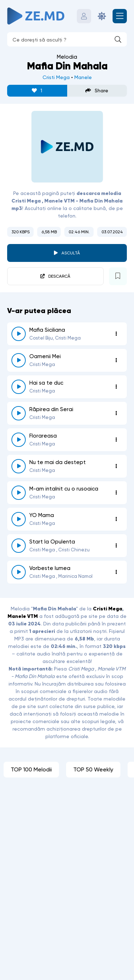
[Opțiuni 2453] (116, 466)
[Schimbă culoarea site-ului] (102, 16)
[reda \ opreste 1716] (19, 387)
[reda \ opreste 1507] (19, 440)
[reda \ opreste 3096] (19, 546)
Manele (83, 77)
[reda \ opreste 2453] (19, 466)
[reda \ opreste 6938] (19, 413)
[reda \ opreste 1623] (19, 572)
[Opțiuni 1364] (116, 493)
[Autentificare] (84, 16)
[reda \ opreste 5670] (19, 334)
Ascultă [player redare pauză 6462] (71, 253)
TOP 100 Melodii (31, 769)
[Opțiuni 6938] (116, 413)
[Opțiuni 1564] (116, 519)
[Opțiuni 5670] (116, 334)
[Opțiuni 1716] (116, 387)
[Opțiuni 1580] (116, 360)
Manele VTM (23, 616)
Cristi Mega (56, 77)
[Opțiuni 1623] (116, 572)
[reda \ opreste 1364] (19, 493)
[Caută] (118, 39)
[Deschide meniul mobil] (120, 16)
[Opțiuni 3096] (116, 546)
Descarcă (59, 276)
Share (97, 91)
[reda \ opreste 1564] (19, 519)
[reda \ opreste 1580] (19, 360)
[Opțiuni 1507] (116, 440)
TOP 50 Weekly (93, 769)
